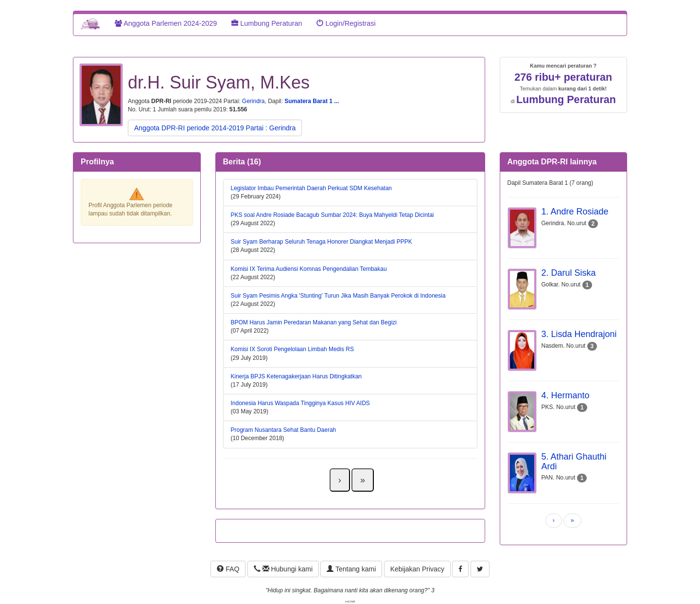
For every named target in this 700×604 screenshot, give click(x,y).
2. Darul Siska (569, 273)
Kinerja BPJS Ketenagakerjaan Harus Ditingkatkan (296, 376)
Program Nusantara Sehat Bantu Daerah (284, 430)
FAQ (228, 569)
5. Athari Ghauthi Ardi (574, 462)
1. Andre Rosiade (575, 212)
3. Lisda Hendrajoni (579, 334)
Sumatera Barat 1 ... (312, 101)
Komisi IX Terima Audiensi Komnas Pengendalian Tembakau (309, 269)
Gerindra (254, 101)
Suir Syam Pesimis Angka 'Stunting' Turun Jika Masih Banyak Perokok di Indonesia (338, 296)
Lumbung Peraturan (267, 23)
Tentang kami (351, 569)
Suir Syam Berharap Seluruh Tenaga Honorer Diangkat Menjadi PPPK (322, 242)
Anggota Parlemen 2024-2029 (166, 23)
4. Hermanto (566, 395)
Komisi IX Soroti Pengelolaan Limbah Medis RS (292, 349)
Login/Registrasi (346, 23)
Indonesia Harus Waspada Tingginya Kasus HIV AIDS (300, 403)
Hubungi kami (283, 569)
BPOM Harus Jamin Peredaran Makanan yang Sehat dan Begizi (314, 322)
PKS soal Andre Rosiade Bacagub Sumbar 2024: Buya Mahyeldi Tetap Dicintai (332, 215)
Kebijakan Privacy (417, 569)
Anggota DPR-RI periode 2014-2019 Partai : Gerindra (215, 128)
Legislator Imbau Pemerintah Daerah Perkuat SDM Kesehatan (312, 188)
